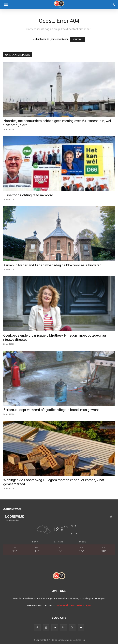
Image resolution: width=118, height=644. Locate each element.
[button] (6, 4)
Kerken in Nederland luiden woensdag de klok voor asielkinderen (52, 265)
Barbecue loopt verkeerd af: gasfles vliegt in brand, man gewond (52, 410)
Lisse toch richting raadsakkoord (28, 195)
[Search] (113, 4)
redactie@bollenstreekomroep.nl (74, 605)
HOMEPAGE (77, 39)
